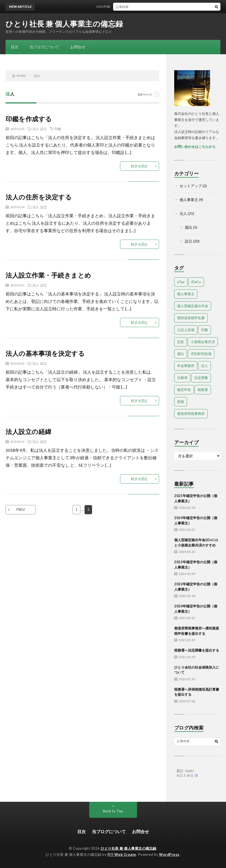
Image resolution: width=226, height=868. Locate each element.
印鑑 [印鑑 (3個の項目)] (204, 330)
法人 (36, 129)
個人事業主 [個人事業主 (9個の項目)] (186, 294)
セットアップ (191, 186)
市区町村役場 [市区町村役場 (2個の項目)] (201, 354)
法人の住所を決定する (39, 197)
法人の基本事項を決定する (45, 353)
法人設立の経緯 (29, 431)
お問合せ (78, 47)
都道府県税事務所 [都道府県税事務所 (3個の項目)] (191, 414)
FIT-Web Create (122, 854)
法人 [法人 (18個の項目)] (204, 366)
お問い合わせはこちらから (195, 147)
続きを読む (140, 166)
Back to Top (113, 811)
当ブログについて (44, 47)
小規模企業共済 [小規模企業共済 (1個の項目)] (203, 342)
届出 (189, 227)
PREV (21, 510)
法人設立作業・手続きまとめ (48, 275)
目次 (15, 47)
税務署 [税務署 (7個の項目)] (203, 390)
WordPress (169, 854)
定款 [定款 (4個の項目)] (181, 342)
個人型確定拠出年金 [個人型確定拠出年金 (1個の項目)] (193, 306)
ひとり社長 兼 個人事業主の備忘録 (64, 24)
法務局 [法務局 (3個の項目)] (182, 378)
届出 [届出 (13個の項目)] (181, 354)
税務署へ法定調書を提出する (197, 650)
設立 (44, 129)
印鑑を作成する (29, 119)
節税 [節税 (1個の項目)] (181, 402)
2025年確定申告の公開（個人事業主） (126, 7)
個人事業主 (189, 200)
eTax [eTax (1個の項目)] (181, 282)
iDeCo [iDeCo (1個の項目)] (196, 282)
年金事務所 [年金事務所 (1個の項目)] (186, 366)
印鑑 (58, 129)
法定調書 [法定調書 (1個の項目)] (201, 378)
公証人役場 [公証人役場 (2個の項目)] (186, 330)
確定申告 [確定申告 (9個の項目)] (184, 390)
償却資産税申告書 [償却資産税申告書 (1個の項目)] (191, 318)
